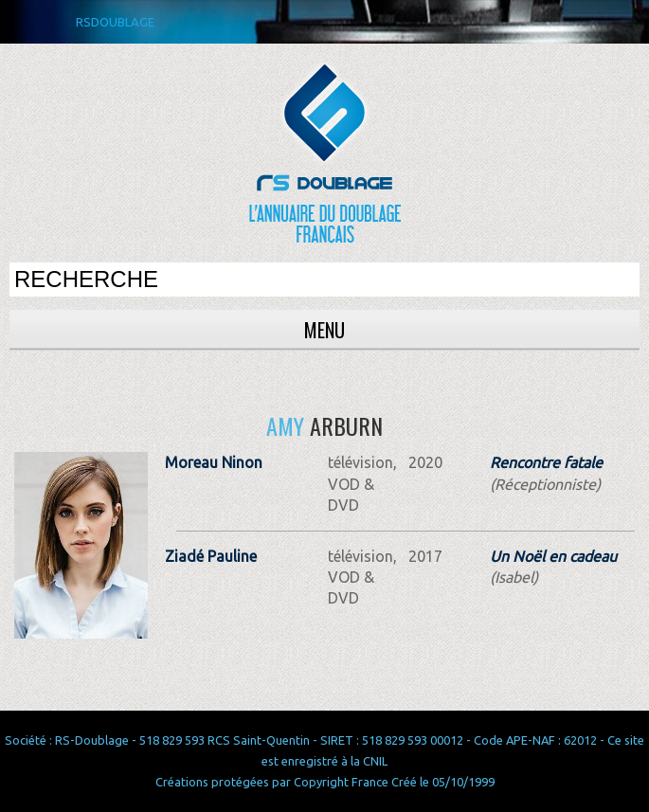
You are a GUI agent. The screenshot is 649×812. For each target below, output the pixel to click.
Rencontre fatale (546, 462)
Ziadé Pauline (211, 556)
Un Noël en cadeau (553, 556)
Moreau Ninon (214, 462)
